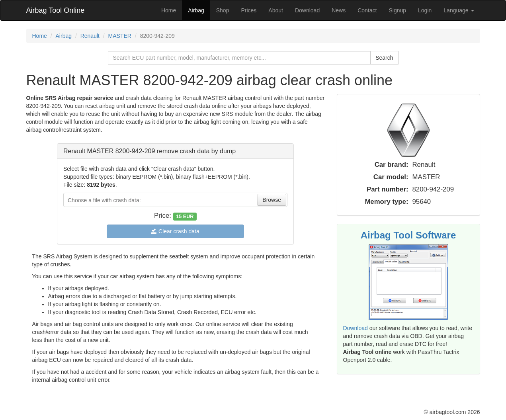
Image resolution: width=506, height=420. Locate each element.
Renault (90, 36)
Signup (397, 10)
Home (169, 10)
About (276, 10)
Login (425, 10)
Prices (249, 10)
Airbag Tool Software (408, 235)
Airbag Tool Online (56, 10)
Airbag (196, 10)
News (339, 10)
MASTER (120, 36)
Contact (367, 10)
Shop (223, 10)
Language (459, 10)
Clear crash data (175, 231)
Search (384, 58)
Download (307, 10)
